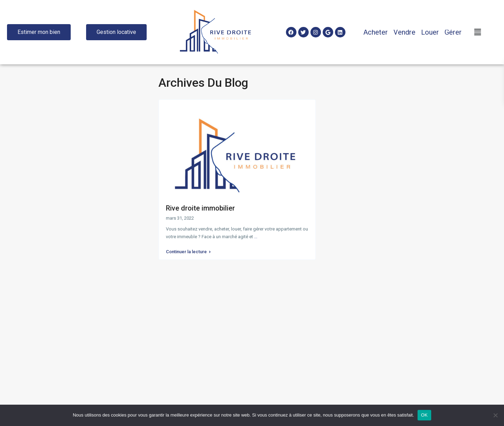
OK (424, 415)
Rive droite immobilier (200, 208)
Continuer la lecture (188, 250)
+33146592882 (183, 325)
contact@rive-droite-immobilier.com (206, 336)
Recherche (79, 212)
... (256, 237)
